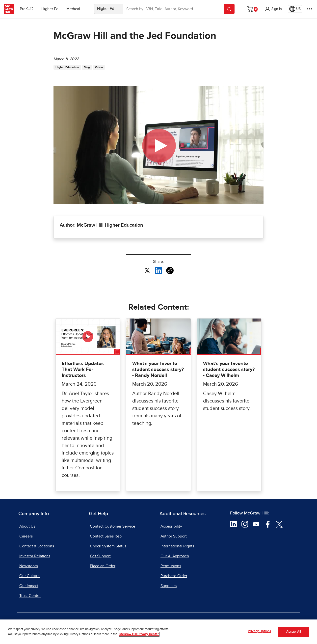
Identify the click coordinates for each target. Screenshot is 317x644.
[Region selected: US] (295, 9)
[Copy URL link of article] (170, 270)
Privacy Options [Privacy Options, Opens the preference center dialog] (259, 631)
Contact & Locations (37, 546)
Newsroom (29, 566)
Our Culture (29, 576)
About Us (27, 526)
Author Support (174, 536)
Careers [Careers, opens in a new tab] (26, 536)
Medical (73, 9)
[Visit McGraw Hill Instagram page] (245, 524)
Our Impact (29, 586)
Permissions (171, 566)
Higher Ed (50, 9)
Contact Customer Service (113, 526)
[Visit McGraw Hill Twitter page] (279, 524)
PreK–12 (27, 9)
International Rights (177, 546)
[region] (158, 632)
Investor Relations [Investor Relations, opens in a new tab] (35, 556)
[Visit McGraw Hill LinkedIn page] (233, 524)
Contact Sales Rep (106, 536)
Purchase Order (174, 576)
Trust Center (30, 596)
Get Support (100, 556)
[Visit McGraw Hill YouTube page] (256, 524)
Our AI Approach (175, 556)
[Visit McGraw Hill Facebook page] (268, 524)
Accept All (294, 632)
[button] (273, 9)
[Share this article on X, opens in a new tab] (147, 270)
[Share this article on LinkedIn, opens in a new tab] (158, 270)
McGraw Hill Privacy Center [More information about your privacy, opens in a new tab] (139, 634)
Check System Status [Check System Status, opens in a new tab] (108, 546)
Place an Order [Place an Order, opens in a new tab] (103, 566)
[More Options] (310, 9)
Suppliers (169, 586)
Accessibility (171, 526)
